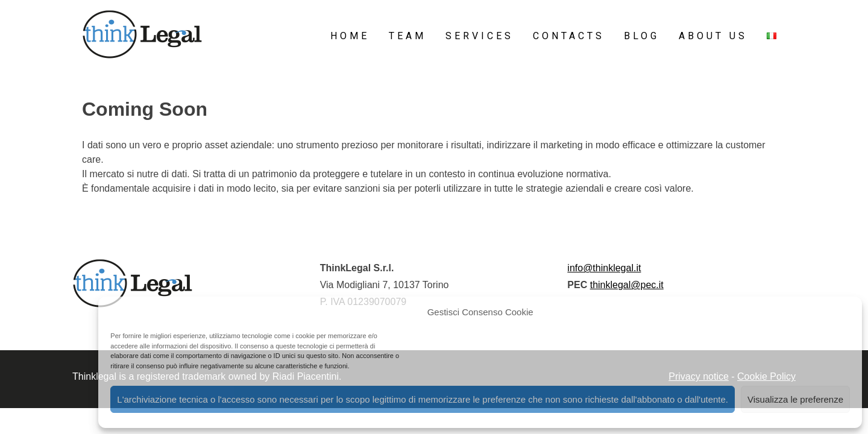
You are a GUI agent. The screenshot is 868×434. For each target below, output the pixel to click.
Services (480, 36)
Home (350, 36)
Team (407, 36)
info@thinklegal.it (604, 268)
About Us (713, 36)
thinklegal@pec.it (627, 285)
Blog (642, 36)
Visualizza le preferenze (795, 399)
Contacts (569, 36)
